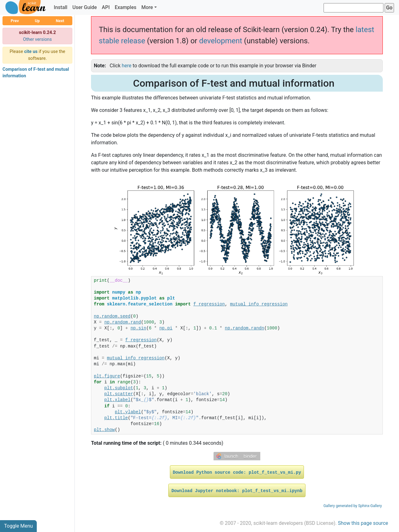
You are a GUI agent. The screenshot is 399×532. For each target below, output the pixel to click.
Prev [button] (15, 21)
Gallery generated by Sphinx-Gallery (353, 506)
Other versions (38, 39)
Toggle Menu (18, 526)
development (221, 41)
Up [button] (37, 21)
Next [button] (60, 21)
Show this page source (363, 523)
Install (60, 7)
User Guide (84, 7)
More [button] (147, 7)
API (106, 7)
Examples (126, 7)
